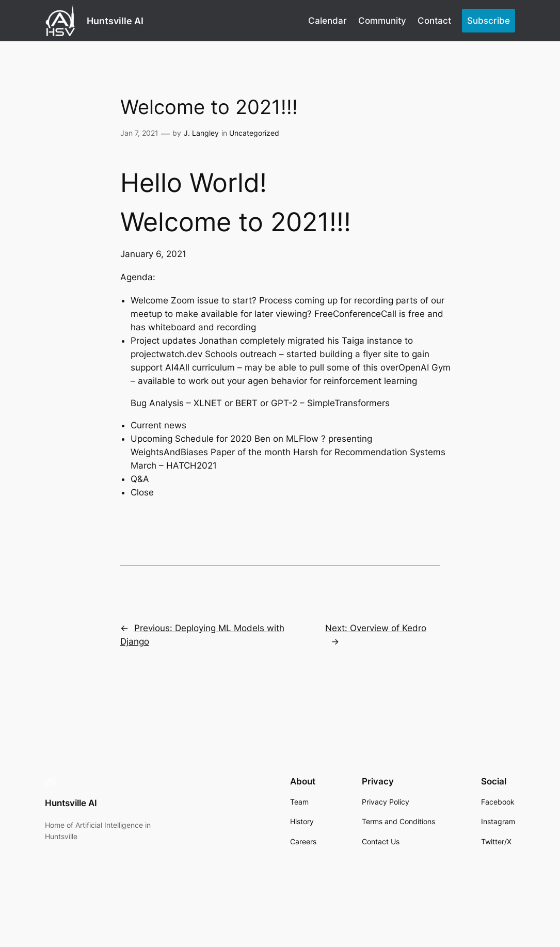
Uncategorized (254, 133)
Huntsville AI (115, 21)
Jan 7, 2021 (139, 133)
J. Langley (201, 133)
